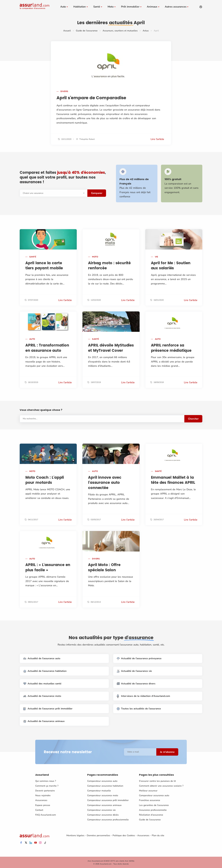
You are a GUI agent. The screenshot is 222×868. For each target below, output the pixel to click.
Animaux (152, 7)
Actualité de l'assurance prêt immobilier (48, 709)
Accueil (67, 31)
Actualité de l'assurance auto (42, 658)
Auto (63, 7)
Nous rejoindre (43, 795)
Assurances (41, 800)
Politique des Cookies (124, 835)
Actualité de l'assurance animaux (44, 721)
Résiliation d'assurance (151, 815)
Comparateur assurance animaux (104, 805)
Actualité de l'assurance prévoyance (139, 658)
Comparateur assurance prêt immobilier (108, 800)
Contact (39, 810)
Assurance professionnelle (153, 810)
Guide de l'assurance (87, 31)
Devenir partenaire (45, 791)
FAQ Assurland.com (46, 815)
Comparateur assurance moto (103, 795)
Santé (97, 7)
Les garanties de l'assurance (154, 805)
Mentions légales (75, 835)
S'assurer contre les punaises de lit (157, 781)
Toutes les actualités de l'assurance (139, 709)
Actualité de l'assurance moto (42, 696)
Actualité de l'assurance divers (136, 684)
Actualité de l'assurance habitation (45, 671)
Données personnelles (98, 835)
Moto (111, 7)
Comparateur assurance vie (101, 810)
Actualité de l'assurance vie (134, 671)
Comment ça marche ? (47, 786)
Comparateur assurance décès (103, 815)
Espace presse (43, 805)
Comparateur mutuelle (99, 791)
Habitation (80, 7)
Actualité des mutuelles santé (42, 684)
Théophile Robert (87, 139)
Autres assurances (176, 7)
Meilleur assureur (148, 791)
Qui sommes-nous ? (46, 781)
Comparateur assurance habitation (105, 786)
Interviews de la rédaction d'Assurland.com (143, 696)
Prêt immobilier (130, 7)
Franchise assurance (150, 800)
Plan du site (158, 835)
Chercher (193, 419)
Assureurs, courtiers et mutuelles (120, 31)
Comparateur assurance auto (102, 781)
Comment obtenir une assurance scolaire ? (161, 786)
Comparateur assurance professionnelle (108, 820)
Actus (146, 31)
